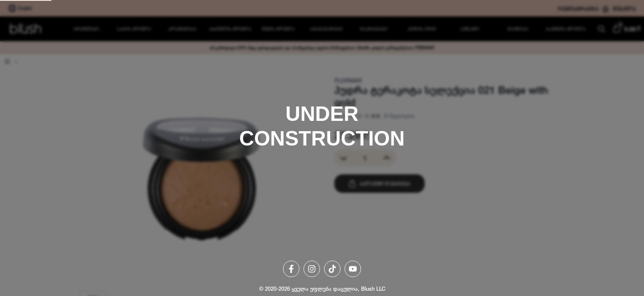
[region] (322, 148)
